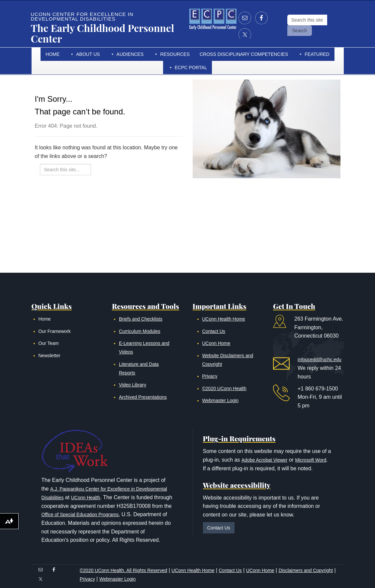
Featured (317, 54)
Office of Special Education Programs (80, 514)
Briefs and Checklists (141, 319)
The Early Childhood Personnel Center (103, 33)
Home (52, 54)
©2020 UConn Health (224, 388)
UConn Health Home (224, 319)
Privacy (210, 376)
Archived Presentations (143, 397)
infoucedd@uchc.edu (320, 360)
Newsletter (49, 356)
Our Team (49, 343)
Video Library (133, 385)
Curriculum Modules (140, 331)
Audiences (130, 54)
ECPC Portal (191, 68)
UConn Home (216, 343)
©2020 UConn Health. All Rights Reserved (123, 570)
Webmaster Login (220, 400)
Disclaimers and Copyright (306, 570)
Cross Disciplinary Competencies (244, 54)
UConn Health (86, 498)
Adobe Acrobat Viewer (264, 460)
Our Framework (55, 331)
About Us (88, 54)
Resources (175, 54)
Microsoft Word (311, 460)
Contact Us (214, 331)
